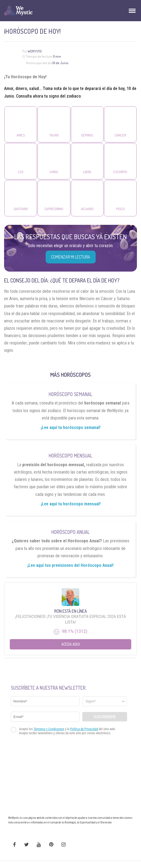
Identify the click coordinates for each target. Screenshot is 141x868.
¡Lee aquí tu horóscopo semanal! (71, 427)
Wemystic (35, 51)
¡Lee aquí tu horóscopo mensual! (71, 504)
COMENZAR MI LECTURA (71, 257)
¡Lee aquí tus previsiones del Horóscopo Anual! (70, 565)
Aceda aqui (71, 644)
